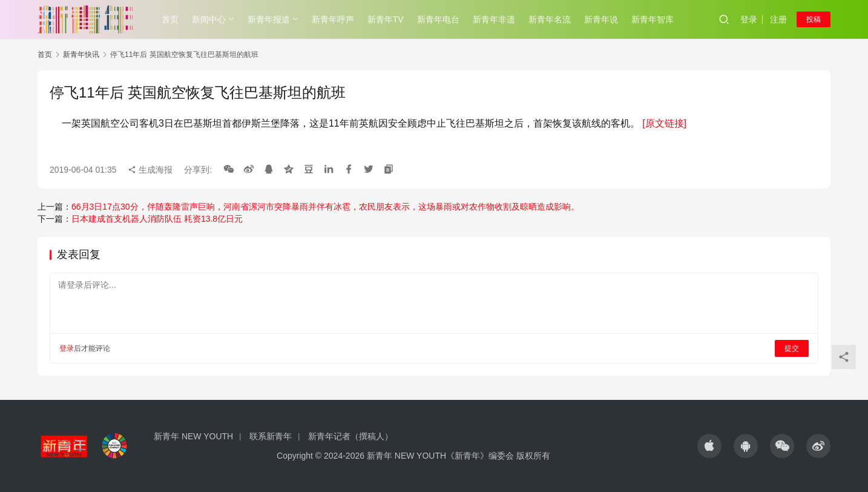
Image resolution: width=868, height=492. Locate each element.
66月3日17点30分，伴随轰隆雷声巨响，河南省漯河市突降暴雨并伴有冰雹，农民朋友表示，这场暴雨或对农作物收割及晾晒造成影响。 (325, 207)
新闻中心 (209, 19)
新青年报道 (269, 19)
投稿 (814, 19)
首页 (170, 19)
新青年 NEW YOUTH (193, 436)
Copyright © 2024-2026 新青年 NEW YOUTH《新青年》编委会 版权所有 (413, 456)
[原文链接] (664, 123)
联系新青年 (271, 436)
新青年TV (386, 19)
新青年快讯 (81, 55)
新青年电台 (438, 19)
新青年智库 (653, 19)
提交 (792, 348)
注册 (778, 19)
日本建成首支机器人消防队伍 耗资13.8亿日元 (157, 219)
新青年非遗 (494, 19)
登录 (749, 19)
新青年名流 (550, 19)
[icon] (709, 446)
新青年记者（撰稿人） (350, 436)
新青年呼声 (333, 19)
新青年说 (601, 19)
